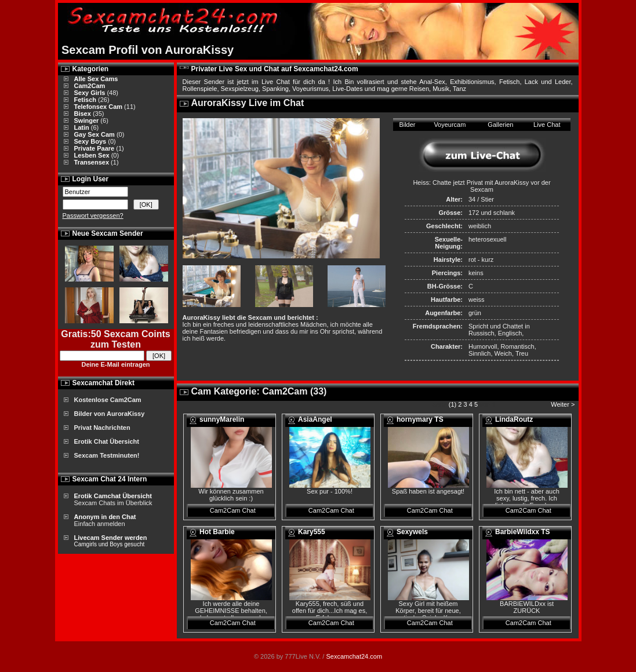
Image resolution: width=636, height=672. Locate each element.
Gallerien (500, 125)
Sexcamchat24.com (354, 656)
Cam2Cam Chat (233, 510)
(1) (453, 404)
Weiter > (564, 404)
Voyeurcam (450, 125)
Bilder (407, 125)
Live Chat (547, 125)
